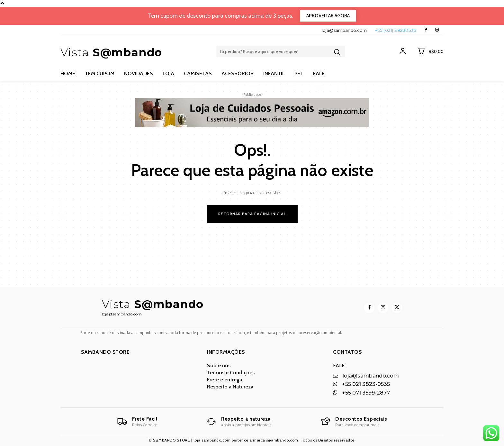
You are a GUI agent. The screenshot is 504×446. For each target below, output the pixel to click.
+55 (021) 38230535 (396, 30)
